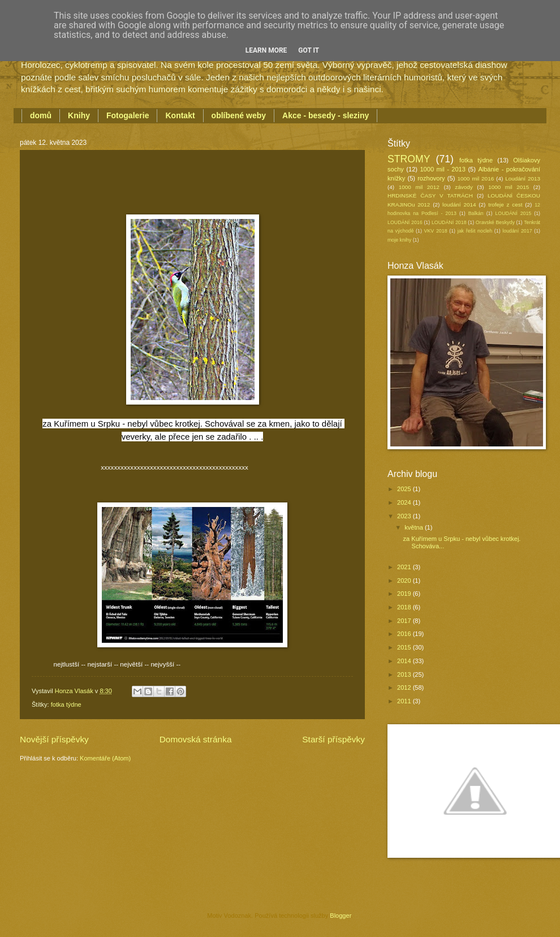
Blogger (340, 915)
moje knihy (399, 240)
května (415, 527)
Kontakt (180, 115)
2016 (405, 634)
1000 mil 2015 (509, 187)
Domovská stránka (196, 739)
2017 (405, 621)
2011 (405, 701)
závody (464, 187)
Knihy (79, 115)
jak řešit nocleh (475, 231)
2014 (405, 661)
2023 (405, 516)
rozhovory (431, 178)
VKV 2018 (436, 231)
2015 (405, 647)
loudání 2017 (517, 231)
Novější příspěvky (54, 739)
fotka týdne (66, 704)
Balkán (476, 213)
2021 (405, 567)
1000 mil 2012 (419, 187)
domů (41, 115)
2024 (405, 502)
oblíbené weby (239, 115)
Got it (309, 50)
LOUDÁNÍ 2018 (449, 222)
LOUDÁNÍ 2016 (405, 222)
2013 (405, 674)
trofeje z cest (505, 205)
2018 (405, 607)
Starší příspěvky (333, 739)
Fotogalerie (128, 115)
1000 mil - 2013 (442, 169)
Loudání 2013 (523, 179)
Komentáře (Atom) (105, 758)
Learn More (266, 50)
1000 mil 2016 (476, 179)
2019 (405, 594)
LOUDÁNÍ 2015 (513, 213)
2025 (405, 489)
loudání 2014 (459, 205)
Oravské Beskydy (495, 222)
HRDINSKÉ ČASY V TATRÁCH (430, 195)
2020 (405, 581)
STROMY (409, 159)
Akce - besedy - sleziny (326, 115)
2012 (405, 687)
